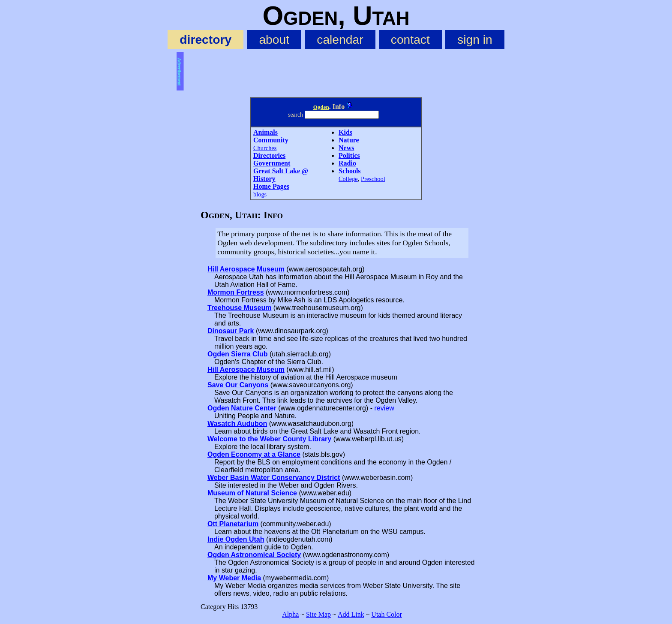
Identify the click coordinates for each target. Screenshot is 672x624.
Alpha (290, 614)
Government (272, 163)
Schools (350, 171)
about (274, 39)
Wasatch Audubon (237, 424)
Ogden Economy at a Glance (254, 454)
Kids (345, 132)
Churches (265, 148)
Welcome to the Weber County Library (269, 439)
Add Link (351, 614)
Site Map (318, 614)
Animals (265, 132)
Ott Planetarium (233, 524)
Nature (349, 140)
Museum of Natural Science (252, 493)
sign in (475, 39)
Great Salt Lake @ (281, 171)
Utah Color (387, 614)
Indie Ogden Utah (236, 539)
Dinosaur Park (231, 331)
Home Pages (271, 186)
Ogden (321, 107)
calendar (340, 39)
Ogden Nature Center (242, 408)
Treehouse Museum (239, 308)
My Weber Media (234, 578)
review (384, 408)
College (348, 179)
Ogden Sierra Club (237, 354)
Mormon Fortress (236, 292)
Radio (347, 163)
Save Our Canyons (238, 385)
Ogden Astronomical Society (254, 555)
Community (271, 140)
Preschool (373, 179)
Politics (349, 155)
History (264, 179)
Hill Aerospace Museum (246, 269)
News (346, 148)
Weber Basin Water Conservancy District (274, 478)
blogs (260, 194)
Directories (269, 155)
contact (410, 39)
